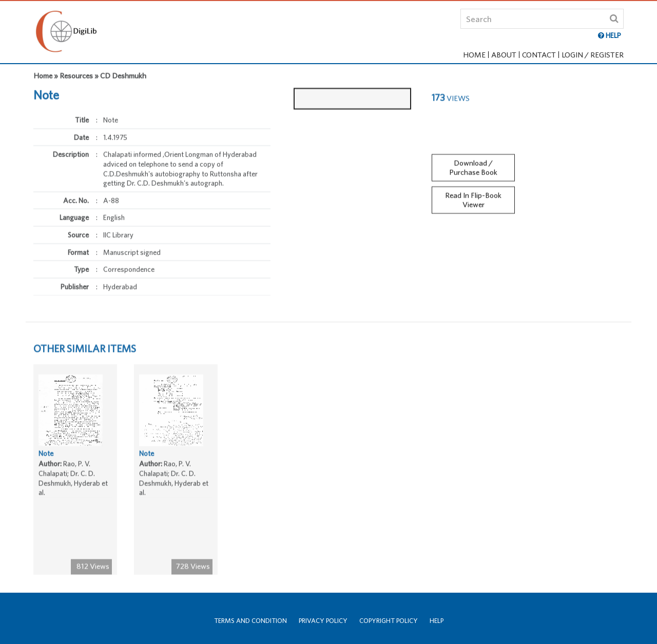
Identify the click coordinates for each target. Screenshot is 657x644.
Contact (539, 55)
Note (46, 456)
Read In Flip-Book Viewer (473, 197)
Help (437, 621)
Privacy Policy (323, 621)
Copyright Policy (389, 621)
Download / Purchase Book (473, 165)
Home (474, 55)
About (504, 55)
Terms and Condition (250, 621)
